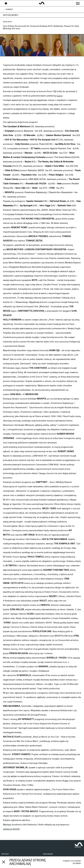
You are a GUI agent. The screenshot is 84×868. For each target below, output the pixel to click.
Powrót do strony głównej (72, 862)
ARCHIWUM (48, 854)
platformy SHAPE (11, 829)
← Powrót (8, 9)
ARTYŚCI (5, 854)
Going (59, 96)
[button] (78, 3)
